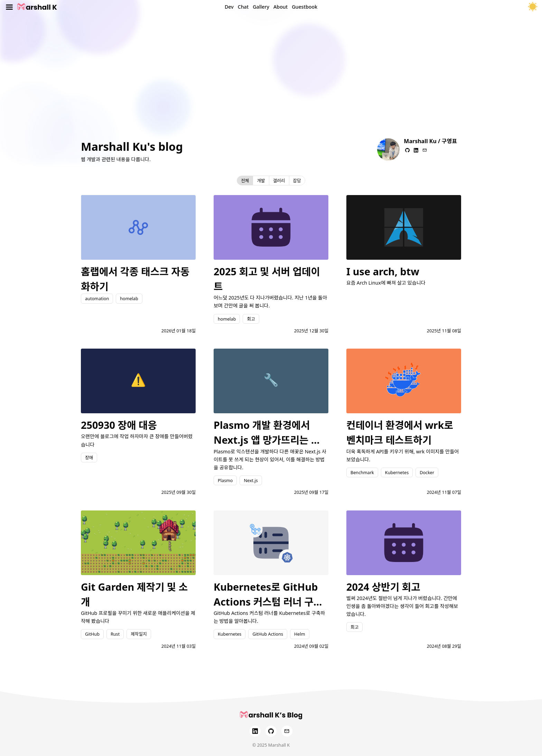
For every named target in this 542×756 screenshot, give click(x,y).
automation (97, 298)
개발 (261, 181)
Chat (243, 7)
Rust (115, 634)
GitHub (92, 634)
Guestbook (305, 7)
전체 (245, 181)
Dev (229, 7)
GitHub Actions (268, 634)
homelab (129, 298)
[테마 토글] (533, 7)
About (281, 7)
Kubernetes (397, 472)
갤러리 (279, 181)
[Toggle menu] (9, 7)
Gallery (261, 7)
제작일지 (139, 634)
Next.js (251, 480)
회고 (251, 319)
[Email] (287, 731)
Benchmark (362, 472)
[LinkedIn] (255, 731)
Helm (300, 634)
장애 (89, 458)
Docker (427, 472)
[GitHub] (271, 731)
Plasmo (225, 480)
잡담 (297, 181)
